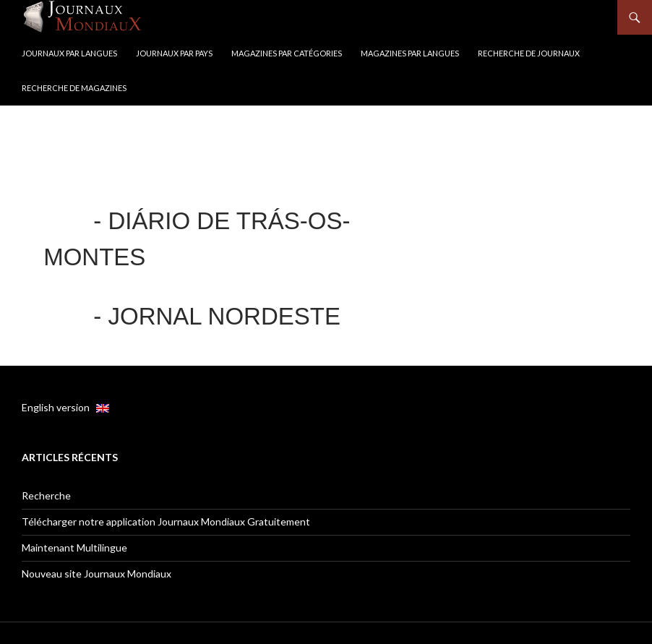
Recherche (46, 495)
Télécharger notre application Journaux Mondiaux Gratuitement (166, 521)
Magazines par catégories (287, 53)
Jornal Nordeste (224, 316)
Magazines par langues (410, 53)
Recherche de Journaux (529, 53)
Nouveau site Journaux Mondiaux (96, 574)
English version (65, 407)
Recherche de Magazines (74, 88)
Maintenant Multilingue (74, 548)
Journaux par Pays (174, 53)
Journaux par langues (69, 53)
